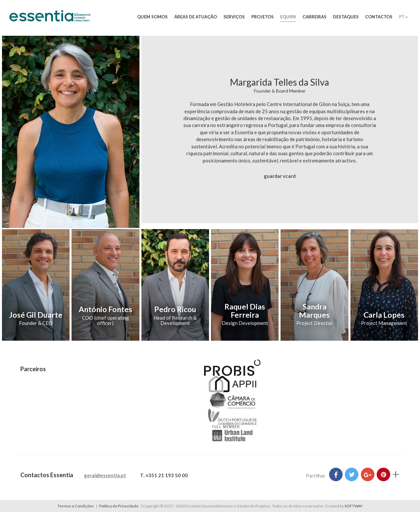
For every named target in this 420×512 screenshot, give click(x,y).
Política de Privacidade (119, 506)
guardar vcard (280, 176)
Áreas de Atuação (196, 17)
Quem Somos (152, 17)
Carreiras (315, 17)
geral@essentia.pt (105, 475)
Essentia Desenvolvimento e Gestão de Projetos (50, 19)
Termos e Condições (76, 506)
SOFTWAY (354, 506)
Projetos (262, 17)
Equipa (288, 17)
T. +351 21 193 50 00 (164, 475)
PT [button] (403, 17)
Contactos (379, 17)
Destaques (346, 17)
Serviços (234, 17)
